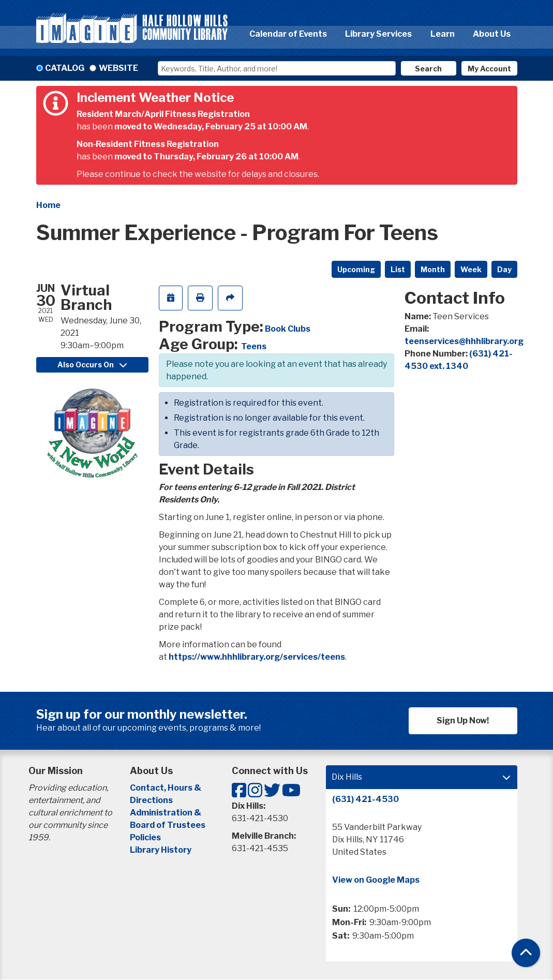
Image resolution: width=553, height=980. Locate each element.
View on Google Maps (376, 880)
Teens (254, 346)
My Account (489, 69)
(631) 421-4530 (365, 799)
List (398, 269)
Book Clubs (288, 329)
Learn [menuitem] (443, 34)
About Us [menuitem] (492, 34)
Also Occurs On (92, 365)
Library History (161, 850)
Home (48, 205)
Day (504, 269)
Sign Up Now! (463, 721)
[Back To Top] (526, 953)
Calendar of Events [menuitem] (288, 34)
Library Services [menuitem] (378, 34)
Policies (145, 837)
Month (433, 269)
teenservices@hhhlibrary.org (464, 341)
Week (471, 269)
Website (118, 68)
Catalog (65, 68)
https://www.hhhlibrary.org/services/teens (257, 657)
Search (428, 69)
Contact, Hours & (166, 788)
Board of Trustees (168, 825)
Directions (151, 800)
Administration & (166, 813)
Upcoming (356, 269)
